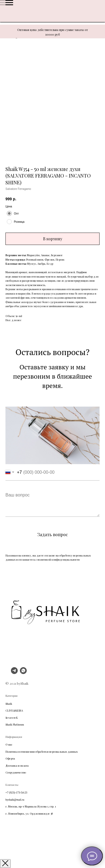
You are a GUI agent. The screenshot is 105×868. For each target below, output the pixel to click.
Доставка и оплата (17, 766)
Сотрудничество (16, 772)
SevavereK (12, 718)
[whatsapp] (23, 673)
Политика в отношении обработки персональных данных (42, 752)
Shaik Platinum (15, 724)
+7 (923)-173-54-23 (16, 793)
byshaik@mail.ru (15, 800)
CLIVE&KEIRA (14, 710)
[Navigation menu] (9, 3)
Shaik (9, 704)
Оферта (10, 758)
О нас (9, 744)
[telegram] (14, 673)
